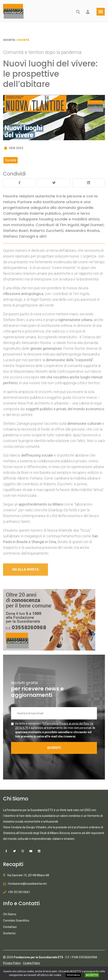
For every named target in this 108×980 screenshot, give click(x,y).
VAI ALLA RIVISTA (26, 569)
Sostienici (9, 933)
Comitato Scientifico (16, 921)
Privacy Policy (12, 963)
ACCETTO (92, 975)
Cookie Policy (31, 963)
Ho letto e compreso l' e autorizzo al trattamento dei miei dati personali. (55, 730)
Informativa (73, 975)
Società (11, 160)
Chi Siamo (10, 914)
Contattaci (10, 927)
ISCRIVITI (54, 748)
